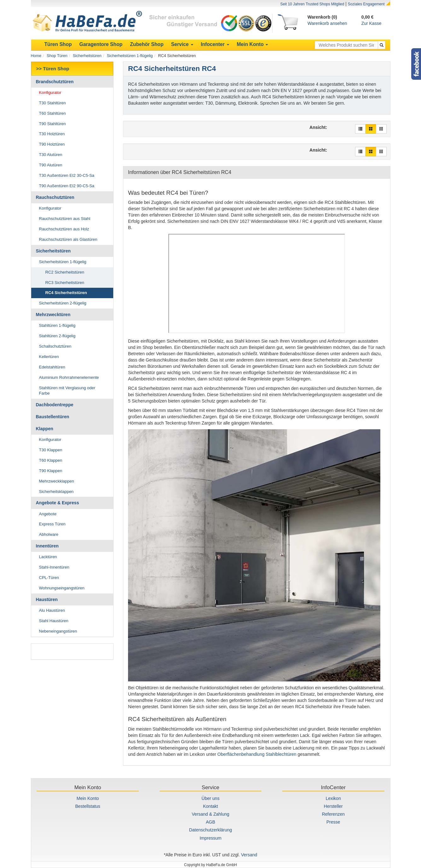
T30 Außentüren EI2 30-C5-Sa (67, 175)
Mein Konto (88, 798)
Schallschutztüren (55, 346)
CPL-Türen (49, 578)
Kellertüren (49, 357)
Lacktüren (48, 557)
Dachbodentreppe (55, 405)
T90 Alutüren (51, 165)
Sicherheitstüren (87, 56)
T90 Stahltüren (53, 124)
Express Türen (52, 524)
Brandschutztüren (55, 82)
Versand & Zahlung (210, 814)
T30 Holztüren (52, 134)
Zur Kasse (371, 23)
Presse (333, 822)
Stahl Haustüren (54, 621)
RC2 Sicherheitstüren (65, 272)
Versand (249, 855)
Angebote (48, 514)
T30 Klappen (51, 450)
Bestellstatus (88, 806)
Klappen (45, 429)
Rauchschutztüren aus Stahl (65, 219)
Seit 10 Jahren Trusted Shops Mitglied (312, 4)
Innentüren (47, 546)
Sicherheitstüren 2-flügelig (63, 303)
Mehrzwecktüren (53, 315)
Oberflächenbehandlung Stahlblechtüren (257, 754)
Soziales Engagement (366, 4)
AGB (211, 822)
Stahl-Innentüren (54, 567)
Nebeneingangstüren (58, 631)
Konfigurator (50, 93)
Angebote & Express (58, 503)
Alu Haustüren (52, 610)
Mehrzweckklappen (57, 481)
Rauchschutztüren (55, 197)
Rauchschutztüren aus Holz (64, 229)
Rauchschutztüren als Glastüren (68, 239)
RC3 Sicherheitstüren (65, 283)
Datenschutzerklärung (210, 830)
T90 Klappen (51, 471)
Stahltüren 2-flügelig (57, 336)
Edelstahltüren (52, 367)
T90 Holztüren (52, 144)
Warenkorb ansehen (327, 23)
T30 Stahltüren (53, 103)
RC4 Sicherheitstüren (66, 293)
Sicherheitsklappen (56, 492)
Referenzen (333, 814)
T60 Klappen (51, 460)
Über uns (210, 798)
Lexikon (333, 798)
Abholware (49, 534)
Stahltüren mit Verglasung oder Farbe (67, 391)
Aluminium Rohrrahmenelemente (69, 377)
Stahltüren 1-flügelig (57, 325)
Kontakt (210, 806)
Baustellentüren (53, 417)
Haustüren (47, 599)
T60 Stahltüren (53, 113)
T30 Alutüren (51, 155)
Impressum (210, 838)
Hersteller (333, 806)
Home (36, 56)
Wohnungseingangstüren (62, 588)
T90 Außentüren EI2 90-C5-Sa (67, 186)
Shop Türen (57, 56)
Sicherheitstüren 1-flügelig (130, 56)
